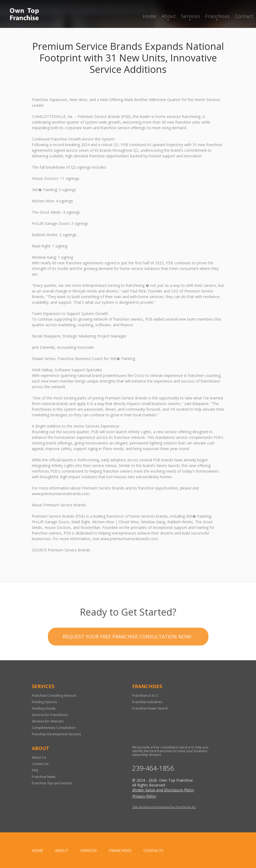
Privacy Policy (144, 796)
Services (190, 16)
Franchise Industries (147, 702)
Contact (244, 16)
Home (149, 16)
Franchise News (44, 777)
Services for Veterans (48, 721)
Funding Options (44, 702)
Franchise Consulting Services (54, 695)
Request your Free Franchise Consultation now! (127, 662)
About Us (39, 757)
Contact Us (40, 764)
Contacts (153, 850)
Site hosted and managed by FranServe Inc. (164, 807)
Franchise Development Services (56, 734)
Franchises (217, 16)
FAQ (35, 770)
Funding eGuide (44, 708)
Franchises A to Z (145, 695)
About (169, 16)
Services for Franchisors (50, 715)
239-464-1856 (153, 768)
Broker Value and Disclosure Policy (163, 790)
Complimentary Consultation (54, 728)
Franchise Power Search (150, 708)
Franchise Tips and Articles (52, 783)
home (37, 850)
